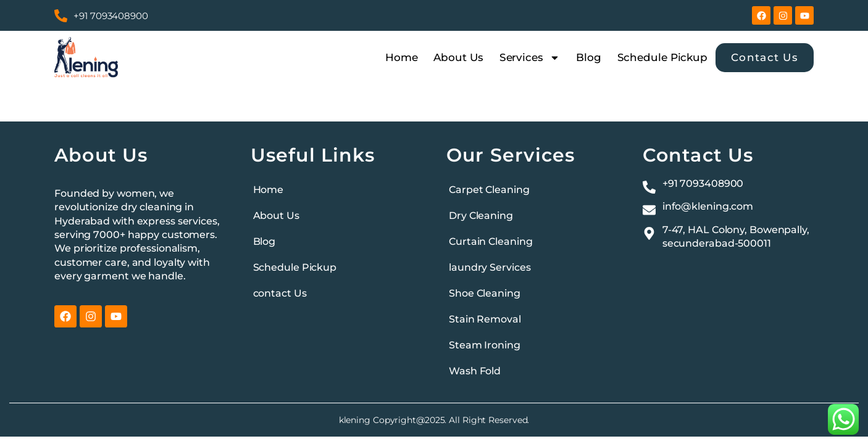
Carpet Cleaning (489, 190)
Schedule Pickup (663, 57)
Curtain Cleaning (490, 241)
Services (530, 57)
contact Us (280, 293)
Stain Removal (485, 319)
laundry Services (490, 267)
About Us (458, 57)
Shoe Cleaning (485, 293)
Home (402, 57)
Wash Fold (475, 371)
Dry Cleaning (481, 216)
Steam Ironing (485, 345)
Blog (589, 57)
